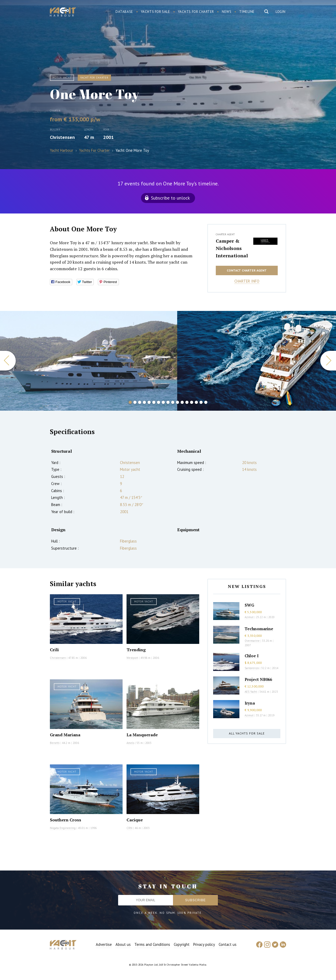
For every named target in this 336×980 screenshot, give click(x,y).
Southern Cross (65, 820)
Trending (136, 650)
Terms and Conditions (152, 944)
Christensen (62, 137)
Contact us (228, 944)
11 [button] (177, 402)
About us (123, 944)
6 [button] (154, 402)
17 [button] (206, 402)
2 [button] (135, 402)
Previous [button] (8, 361)
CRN (129, 828)
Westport (132, 658)
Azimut (249, 617)
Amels (130, 743)
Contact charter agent (247, 270)
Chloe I (252, 656)
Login (281, 12)
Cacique (135, 820)
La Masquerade (142, 735)
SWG (249, 605)
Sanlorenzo (252, 668)
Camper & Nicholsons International (232, 248)
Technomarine (259, 629)
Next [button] (328, 361)
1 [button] (130, 402)
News (227, 12)
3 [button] (140, 402)
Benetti (55, 743)
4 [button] (144, 402)
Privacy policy (204, 944)
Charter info (247, 281)
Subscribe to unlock (170, 198)
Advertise (104, 944)
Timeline (247, 12)
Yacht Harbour (63, 13)
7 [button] (159, 402)
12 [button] (182, 402)
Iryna (250, 703)
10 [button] (173, 402)
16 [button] (201, 402)
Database (124, 12)
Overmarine (253, 641)
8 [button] (163, 402)
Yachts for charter (196, 12)
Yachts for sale (156, 12)
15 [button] (196, 402)
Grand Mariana (65, 735)
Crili (54, 650)
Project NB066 (258, 679)
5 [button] (149, 402)
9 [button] (168, 402)
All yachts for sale (247, 733)
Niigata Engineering (63, 828)
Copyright (182, 944)
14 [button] (192, 402)
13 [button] (187, 402)
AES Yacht (251, 692)
